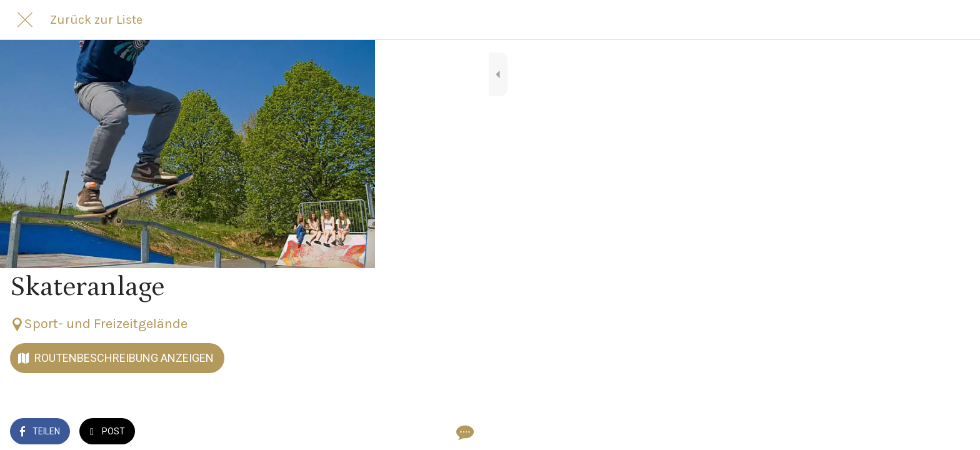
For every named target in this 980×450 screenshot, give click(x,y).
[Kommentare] (350, 432)
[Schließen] (25, 20)
